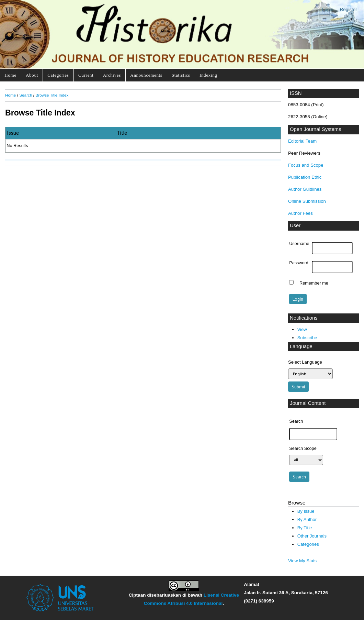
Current (86, 75)
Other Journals (312, 536)
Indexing (208, 75)
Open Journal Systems (316, 129)
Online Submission (307, 201)
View (302, 329)
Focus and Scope (306, 165)
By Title (305, 528)
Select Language (305, 362)
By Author (307, 519)
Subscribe (307, 338)
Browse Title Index (52, 95)
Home (10, 75)
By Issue (306, 511)
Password (299, 263)
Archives (112, 75)
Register (349, 9)
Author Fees (300, 213)
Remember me (314, 283)
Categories (58, 75)
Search (26, 95)
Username (299, 244)
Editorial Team (302, 141)
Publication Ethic (305, 177)
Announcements (146, 75)
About (32, 75)
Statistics (181, 75)
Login (328, 9)
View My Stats (302, 561)
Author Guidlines (305, 189)
